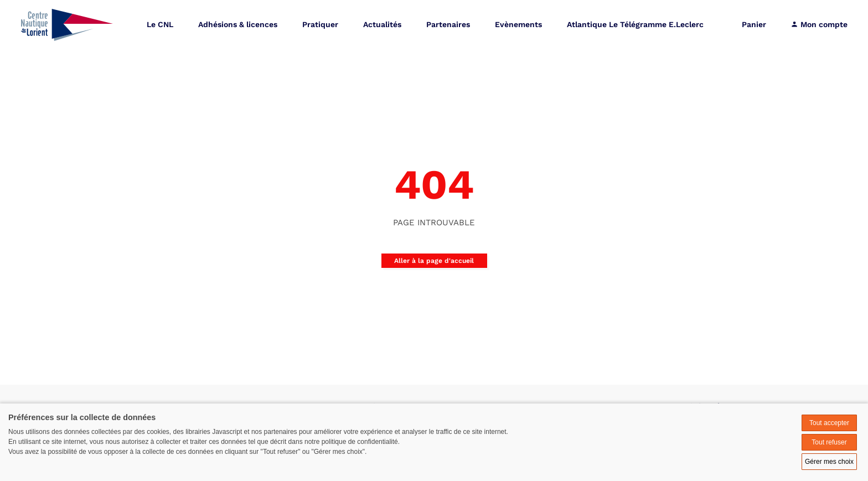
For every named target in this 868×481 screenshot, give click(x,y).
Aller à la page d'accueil (434, 261)
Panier (754, 25)
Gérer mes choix (829, 462)
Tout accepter (829, 423)
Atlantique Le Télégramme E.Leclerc (635, 25)
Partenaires (448, 25)
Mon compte (819, 25)
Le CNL (160, 25)
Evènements (518, 25)
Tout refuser (829, 442)
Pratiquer (320, 25)
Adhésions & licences (238, 25)
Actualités (382, 25)
